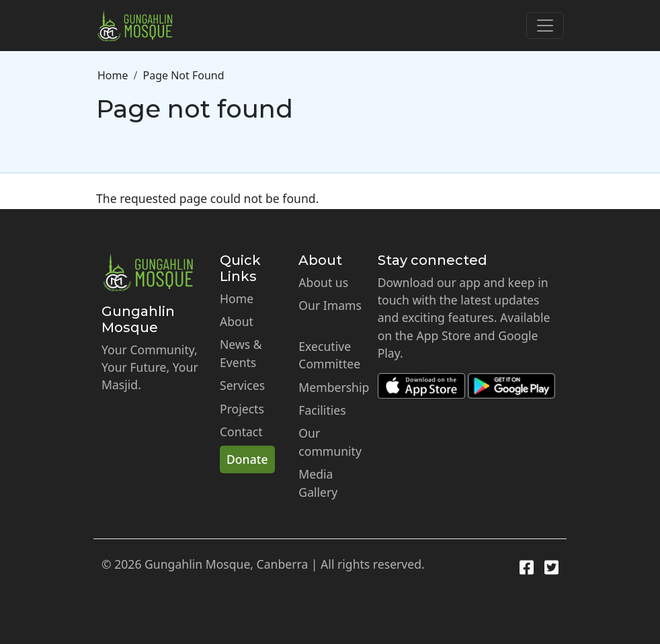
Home (113, 75)
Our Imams (330, 305)
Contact (241, 432)
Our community (330, 442)
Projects (242, 409)
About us (323, 282)
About (237, 321)
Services (242, 385)
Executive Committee (329, 355)
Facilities (322, 410)
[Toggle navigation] (545, 26)
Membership (334, 387)
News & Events (241, 353)
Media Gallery (318, 483)
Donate (247, 459)
